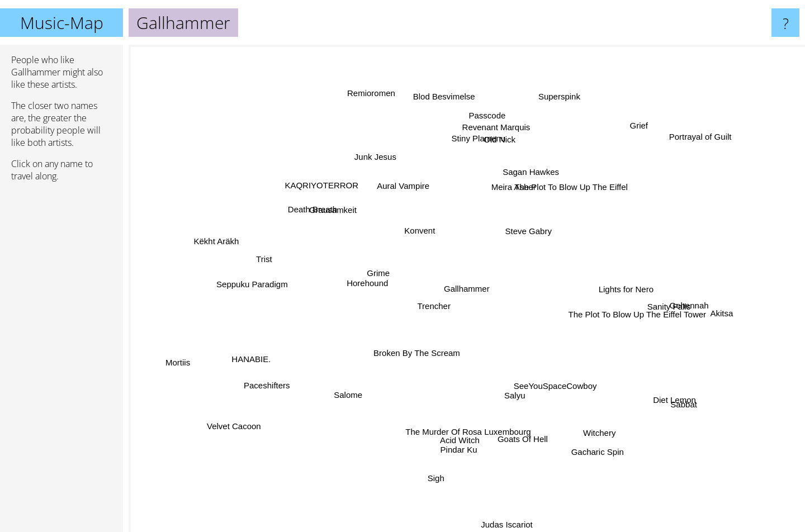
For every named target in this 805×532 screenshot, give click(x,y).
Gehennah (679, 303)
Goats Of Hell (523, 434)
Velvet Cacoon (246, 419)
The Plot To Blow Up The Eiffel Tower (632, 313)
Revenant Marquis (493, 136)
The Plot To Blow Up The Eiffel (567, 187)
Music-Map (62, 23)
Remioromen (375, 100)
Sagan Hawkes (530, 171)
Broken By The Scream (421, 352)
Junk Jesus (379, 161)
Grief (631, 132)
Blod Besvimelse (447, 99)
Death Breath (321, 213)
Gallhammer (467, 289)
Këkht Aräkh (220, 241)
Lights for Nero (621, 287)
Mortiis (189, 359)
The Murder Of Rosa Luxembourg (464, 429)
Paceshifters (270, 383)
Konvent (421, 227)
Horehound (367, 283)
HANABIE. (259, 356)
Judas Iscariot (506, 515)
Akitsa (724, 316)
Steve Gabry (529, 228)
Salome (351, 393)
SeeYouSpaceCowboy (551, 383)
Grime (383, 274)
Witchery (594, 428)
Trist (267, 265)
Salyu (513, 393)
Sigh (438, 473)
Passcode (485, 122)
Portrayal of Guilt (692, 142)
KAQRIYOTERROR (331, 189)
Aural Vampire (406, 193)
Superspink (556, 105)
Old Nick (501, 147)
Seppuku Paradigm (263, 284)
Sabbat (674, 399)
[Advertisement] (61, 362)
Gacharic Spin (592, 446)
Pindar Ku (457, 445)
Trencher (436, 305)
